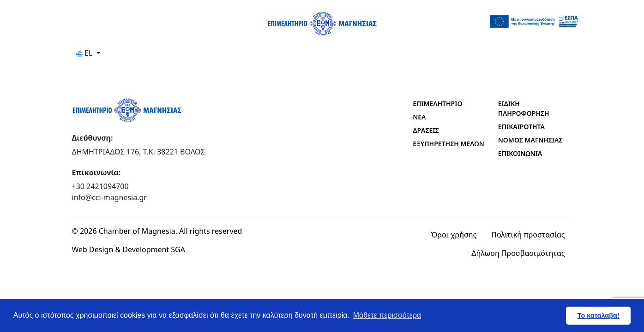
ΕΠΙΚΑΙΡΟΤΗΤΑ (521, 127)
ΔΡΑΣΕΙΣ (426, 130)
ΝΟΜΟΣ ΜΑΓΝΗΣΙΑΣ (530, 140)
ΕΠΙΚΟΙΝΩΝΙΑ (520, 153)
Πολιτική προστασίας (528, 235)
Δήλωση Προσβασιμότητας (518, 253)
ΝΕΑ (419, 117)
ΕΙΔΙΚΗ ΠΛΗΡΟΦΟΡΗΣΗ (524, 108)
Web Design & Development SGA (129, 249)
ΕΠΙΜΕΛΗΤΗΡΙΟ (437, 104)
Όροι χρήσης (454, 235)
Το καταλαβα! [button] (599, 315)
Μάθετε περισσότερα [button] (387, 315)
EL (85, 53)
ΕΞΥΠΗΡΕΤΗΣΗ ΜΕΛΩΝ (448, 144)
